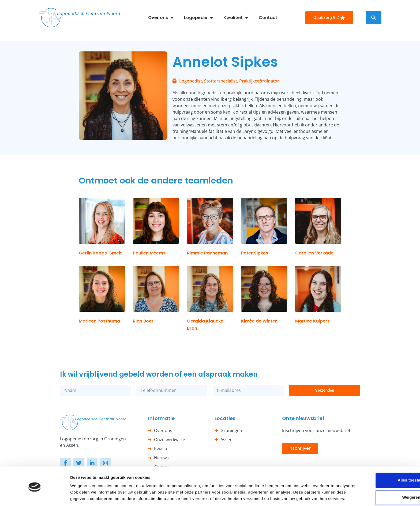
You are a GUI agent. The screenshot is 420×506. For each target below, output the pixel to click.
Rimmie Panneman (207, 253)
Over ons (161, 18)
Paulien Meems (149, 253)
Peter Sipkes (255, 253)
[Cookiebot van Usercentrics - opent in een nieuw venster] (35, 496)
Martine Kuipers (312, 321)
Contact (268, 18)
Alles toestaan (375, 456)
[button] (374, 18)
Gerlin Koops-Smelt (100, 253)
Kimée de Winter (259, 321)
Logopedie (198, 18)
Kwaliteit (236, 18)
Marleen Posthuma (99, 321)
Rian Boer (143, 321)
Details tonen (83, 495)
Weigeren (375, 473)
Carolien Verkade (314, 253)
